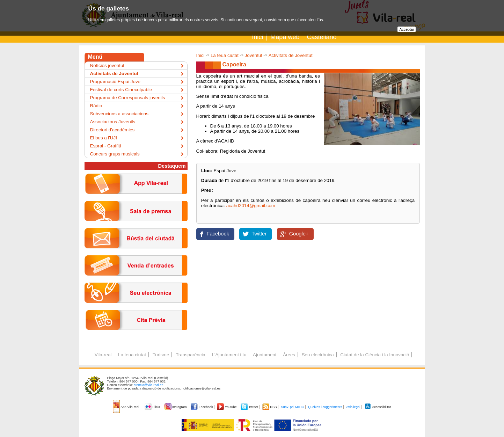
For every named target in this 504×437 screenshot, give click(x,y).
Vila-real (103, 355)
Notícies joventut (107, 65)
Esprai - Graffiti (106, 146)
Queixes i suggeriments (325, 407)
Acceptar (407, 29)
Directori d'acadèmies (112, 130)
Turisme (161, 355)
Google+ (299, 234)
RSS (270, 407)
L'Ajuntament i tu (229, 355)
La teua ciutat (225, 55)
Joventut (254, 55)
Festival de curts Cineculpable (121, 90)
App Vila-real (126, 407)
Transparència (191, 355)
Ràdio (96, 106)
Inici (257, 37)
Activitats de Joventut (291, 55)
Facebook (218, 234)
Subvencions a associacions (119, 114)
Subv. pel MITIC (292, 407)
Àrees (289, 355)
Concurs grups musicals (115, 154)
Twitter (259, 234)
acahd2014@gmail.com (251, 206)
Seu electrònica (318, 355)
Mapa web (285, 37)
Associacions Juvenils (113, 122)
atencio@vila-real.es (149, 385)
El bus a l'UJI (104, 138)
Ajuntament (265, 355)
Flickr (153, 407)
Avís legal (353, 407)
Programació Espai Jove (115, 82)
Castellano (322, 37)
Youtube (227, 407)
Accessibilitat (378, 407)
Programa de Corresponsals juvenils (128, 98)
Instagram (176, 407)
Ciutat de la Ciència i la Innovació (375, 355)
